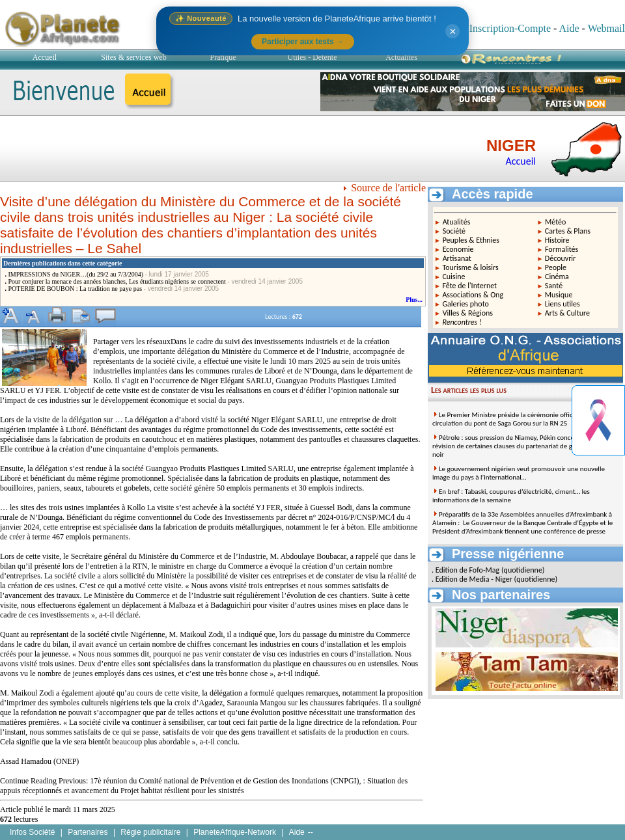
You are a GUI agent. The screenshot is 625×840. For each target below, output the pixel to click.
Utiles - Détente (312, 57)
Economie (458, 249)
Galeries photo (465, 304)
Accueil (45, 57)
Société (454, 231)
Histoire (557, 240)
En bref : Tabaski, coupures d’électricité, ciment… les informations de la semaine (511, 496)
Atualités (457, 222)
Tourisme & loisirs (470, 267)
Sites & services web (133, 57)
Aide (569, 28)
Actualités (401, 57)
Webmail (606, 28)
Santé (554, 286)
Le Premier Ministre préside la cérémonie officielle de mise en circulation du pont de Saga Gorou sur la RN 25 (525, 419)
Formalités (562, 249)
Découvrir (561, 258)
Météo (555, 222)
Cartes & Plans (568, 231)
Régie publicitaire (150, 832)
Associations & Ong (473, 295)
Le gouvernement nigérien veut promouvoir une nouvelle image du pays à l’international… (519, 473)
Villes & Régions (468, 313)
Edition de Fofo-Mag (468, 570)
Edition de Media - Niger (474, 579)
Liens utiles (562, 304)
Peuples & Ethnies (471, 240)
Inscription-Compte (510, 28)
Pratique (223, 57)
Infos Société (32, 832)
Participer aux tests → (303, 42)
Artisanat (457, 258)
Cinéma (557, 277)
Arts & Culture (567, 313)
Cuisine (453, 277)
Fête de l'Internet (469, 286)
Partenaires (88, 832)
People (556, 267)
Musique (559, 295)
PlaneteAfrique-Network (235, 832)
